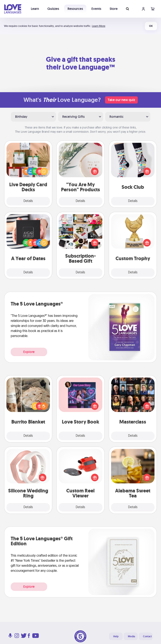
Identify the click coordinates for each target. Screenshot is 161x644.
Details (28, 201)
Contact (147, 636)
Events (96, 9)
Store (114, 9)
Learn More (99, 26)
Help (116, 636)
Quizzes (53, 9)
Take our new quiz (121, 100)
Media (131, 636)
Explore (29, 352)
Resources (75, 9)
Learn (35, 9)
